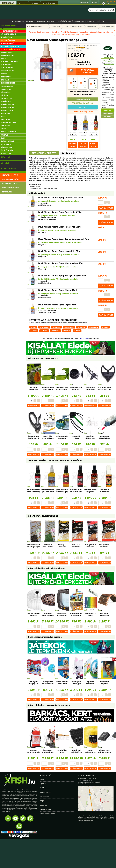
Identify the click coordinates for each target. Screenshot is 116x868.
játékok (35, 3)
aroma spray (94, 45)
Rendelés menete (45, 788)
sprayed (44, 331)
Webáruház (20, 21)
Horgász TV (52, 21)
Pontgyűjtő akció (45, 796)
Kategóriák (56, 27)
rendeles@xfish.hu (87, 780)
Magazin (29, 21)
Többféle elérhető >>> (83, 103)
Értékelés (68, 153)
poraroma (81, 327)
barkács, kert (50, 3)
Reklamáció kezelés (46, 809)
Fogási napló (40, 21)
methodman (44, 327)
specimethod (69, 327)
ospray (34, 331)
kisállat (23, 3)
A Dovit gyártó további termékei (43, 516)
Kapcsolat (90, 21)
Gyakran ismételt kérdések (47, 814)
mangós (67, 331)
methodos (56, 327)
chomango (55, 331)
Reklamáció (79, 21)
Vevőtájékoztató (65, 21)
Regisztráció (43, 805)
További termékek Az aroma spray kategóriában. (56, 461)
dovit (33, 327)
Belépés (42, 801)
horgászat (8, 3)
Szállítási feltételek (45, 792)
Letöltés (100, 21)
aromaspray (94, 327)
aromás (105, 327)
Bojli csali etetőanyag (81, 45)
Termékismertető (44, 153)
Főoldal (42, 779)
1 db (88, 62)
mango (77, 331)
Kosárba (73, 145)
